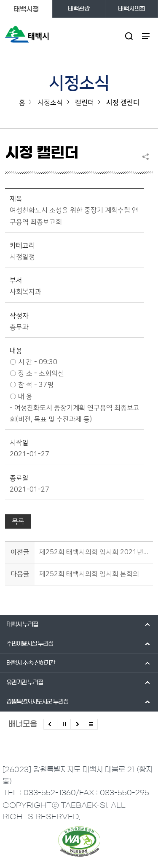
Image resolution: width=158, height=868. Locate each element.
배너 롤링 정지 (64, 724)
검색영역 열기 (129, 36)
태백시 (22, 625)
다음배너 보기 (77, 724)
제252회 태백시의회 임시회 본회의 (89, 574)
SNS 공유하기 (147, 156)
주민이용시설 (30, 644)
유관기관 (25, 683)
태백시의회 (132, 9)
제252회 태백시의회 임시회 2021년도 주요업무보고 (95, 552)
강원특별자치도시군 (37, 702)
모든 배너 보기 (91, 724)
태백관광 (79, 9)
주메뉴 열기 (146, 36)
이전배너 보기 (50, 724)
